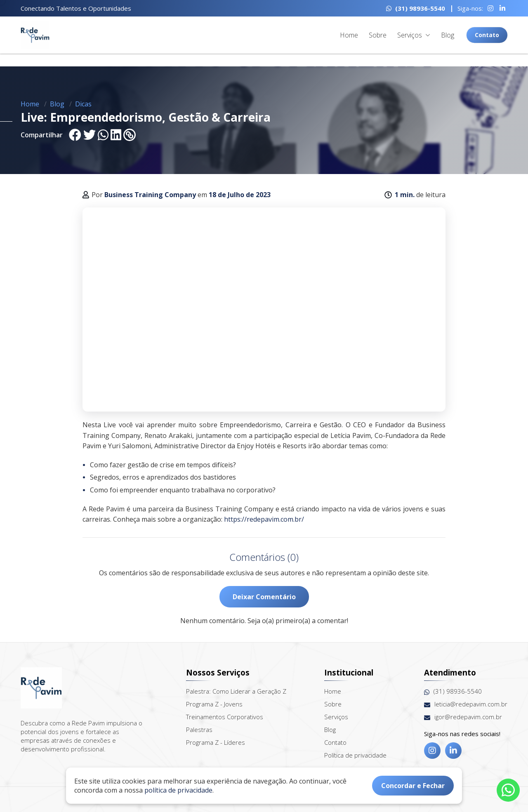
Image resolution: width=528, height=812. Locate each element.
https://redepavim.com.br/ (264, 519)
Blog (448, 35)
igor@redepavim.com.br (463, 717)
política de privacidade (178, 790)
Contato (487, 35)
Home (349, 35)
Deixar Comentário (264, 597)
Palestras (199, 730)
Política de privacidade (355, 755)
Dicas (83, 104)
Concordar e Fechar (413, 786)
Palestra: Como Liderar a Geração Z (236, 691)
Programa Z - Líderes (216, 742)
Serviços (414, 35)
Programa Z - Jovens (214, 704)
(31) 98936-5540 (416, 8)
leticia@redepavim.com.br (466, 704)
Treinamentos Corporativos (225, 717)
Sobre (378, 35)
